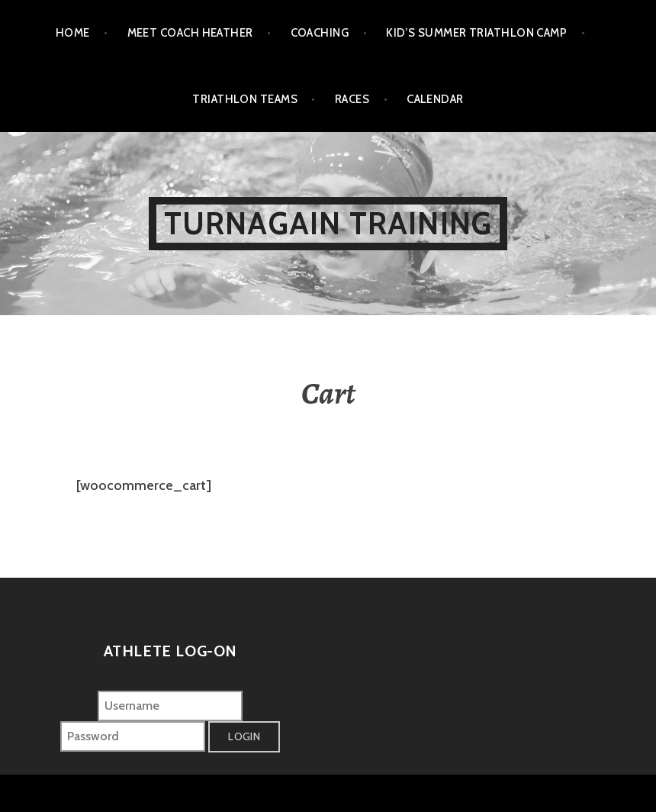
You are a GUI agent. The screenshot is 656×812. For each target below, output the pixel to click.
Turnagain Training (328, 223)
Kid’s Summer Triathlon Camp (476, 33)
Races (352, 99)
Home (73, 33)
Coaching (320, 33)
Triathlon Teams (245, 99)
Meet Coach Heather (190, 33)
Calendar (435, 99)
